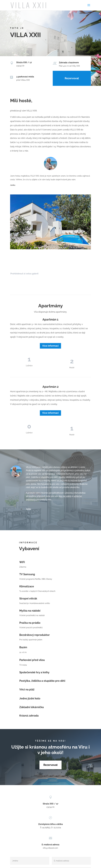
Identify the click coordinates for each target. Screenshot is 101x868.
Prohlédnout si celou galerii (24, 274)
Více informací (50, 346)
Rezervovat (72, 78)
